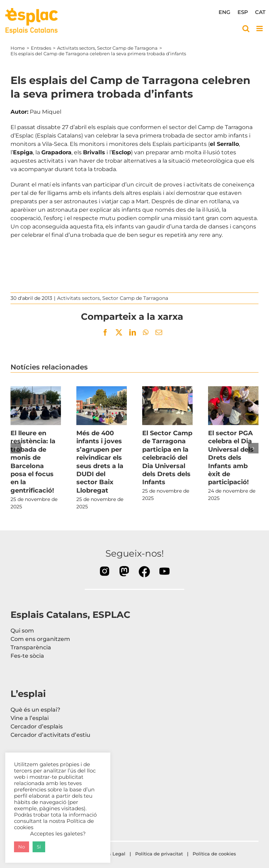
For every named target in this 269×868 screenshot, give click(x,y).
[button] (16, 448)
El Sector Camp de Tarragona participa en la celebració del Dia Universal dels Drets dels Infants (167, 458)
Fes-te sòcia (27, 656)
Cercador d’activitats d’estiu (50, 735)
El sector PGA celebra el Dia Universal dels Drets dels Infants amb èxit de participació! (231, 458)
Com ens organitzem (40, 639)
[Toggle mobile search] (246, 29)
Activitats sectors (78, 298)
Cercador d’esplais (37, 726)
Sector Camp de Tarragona (135, 298)
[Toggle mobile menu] (260, 29)
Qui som (22, 631)
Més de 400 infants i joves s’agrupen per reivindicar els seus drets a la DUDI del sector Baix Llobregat (100, 462)
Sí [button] (39, 847)
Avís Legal (113, 854)
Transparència (31, 647)
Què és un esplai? (35, 710)
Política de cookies (215, 854)
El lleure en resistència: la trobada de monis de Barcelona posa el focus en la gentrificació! (33, 462)
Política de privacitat (159, 854)
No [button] (22, 847)
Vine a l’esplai (30, 718)
